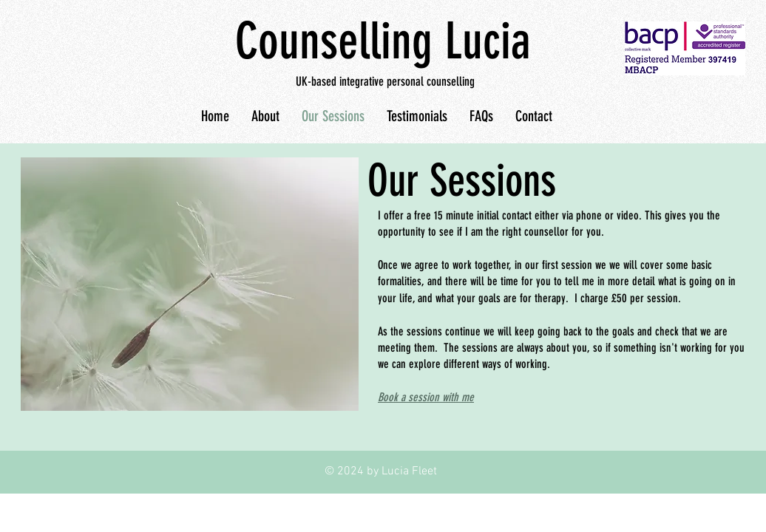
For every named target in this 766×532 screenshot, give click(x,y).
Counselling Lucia (383, 41)
